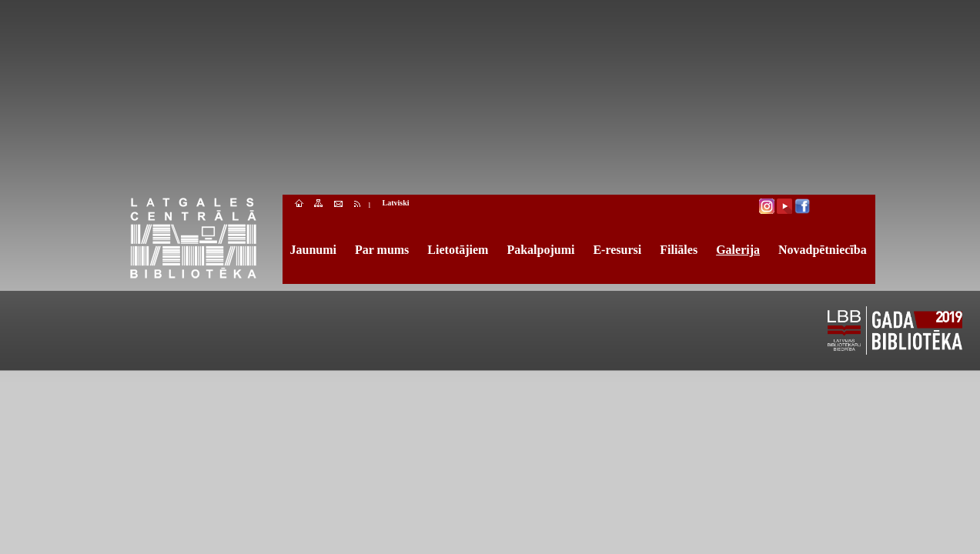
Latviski (396, 203)
